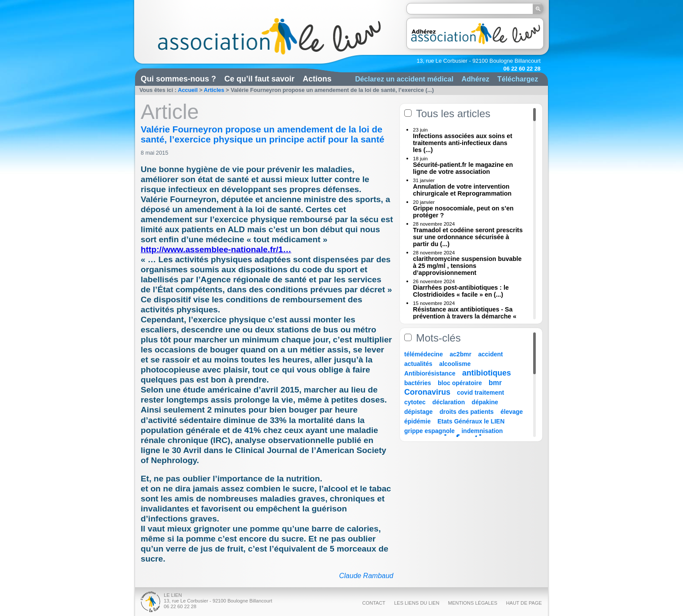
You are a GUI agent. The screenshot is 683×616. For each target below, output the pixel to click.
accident (491, 354)
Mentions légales (473, 603)
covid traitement (480, 393)
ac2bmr (460, 354)
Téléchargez (518, 79)
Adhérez (475, 79)
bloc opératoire (460, 383)
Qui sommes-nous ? (178, 79)
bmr (495, 383)
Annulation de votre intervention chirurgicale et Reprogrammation (462, 190)
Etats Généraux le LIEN (471, 421)
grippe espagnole (429, 431)
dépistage (418, 412)
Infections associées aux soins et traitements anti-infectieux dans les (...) (463, 143)
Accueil (188, 90)
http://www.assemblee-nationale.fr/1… (216, 249)
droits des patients (467, 412)
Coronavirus (428, 392)
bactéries (418, 383)
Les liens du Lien (417, 603)
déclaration (449, 402)
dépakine (485, 402)
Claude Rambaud (366, 576)
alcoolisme (455, 364)
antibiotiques (487, 373)
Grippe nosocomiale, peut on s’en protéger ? (463, 212)
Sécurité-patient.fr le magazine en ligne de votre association (463, 168)
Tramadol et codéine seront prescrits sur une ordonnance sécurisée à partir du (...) (468, 237)
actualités (418, 364)
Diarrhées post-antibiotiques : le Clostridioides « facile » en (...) (461, 291)
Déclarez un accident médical (404, 79)
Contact (374, 603)
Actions (317, 79)
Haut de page (524, 603)
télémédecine (424, 354)
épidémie (418, 421)
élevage (512, 412)
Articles (214, 90)
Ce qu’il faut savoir (259, 79)
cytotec (415, 402)
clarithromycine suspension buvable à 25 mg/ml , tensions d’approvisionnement (467, 266)
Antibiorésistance (430, 373)
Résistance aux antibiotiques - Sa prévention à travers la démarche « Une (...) (465, 316)
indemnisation (482, 431)
